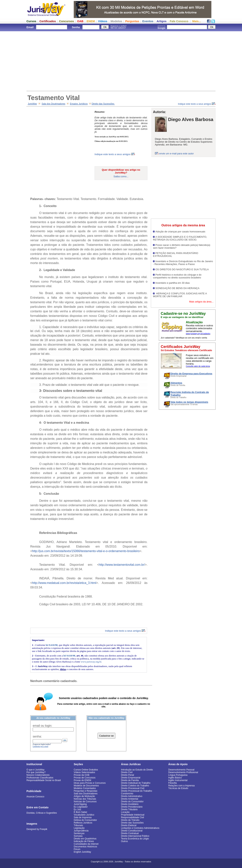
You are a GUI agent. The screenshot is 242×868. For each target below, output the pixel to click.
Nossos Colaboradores (38, 775)
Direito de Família (130, 780)
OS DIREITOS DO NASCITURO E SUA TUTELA (182, 269)
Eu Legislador (81, 807)
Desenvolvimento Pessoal (181, 770)
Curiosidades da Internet (86, 844)
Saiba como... (121, 176)
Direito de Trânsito (130, 820)
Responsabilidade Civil (132, 817)
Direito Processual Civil (133, 788)
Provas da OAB (82, 775)
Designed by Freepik (37, 829)
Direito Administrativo (132, 796)
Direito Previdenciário (132, 807)
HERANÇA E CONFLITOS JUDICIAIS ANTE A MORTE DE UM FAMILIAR (180, 295)
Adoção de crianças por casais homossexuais (180, 232)
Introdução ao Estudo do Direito (137, 770)
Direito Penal (128, 775)
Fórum (77, 849)
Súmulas (78, 836)
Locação (125, 812)
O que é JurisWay (35, 770)
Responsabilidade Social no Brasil (44, 780)
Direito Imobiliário (130, 804)
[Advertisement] (121, 61)
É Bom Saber (80, 812)
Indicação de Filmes (84, 841)
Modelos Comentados (85, 788)
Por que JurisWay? (36, 772)
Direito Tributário (129, 809)
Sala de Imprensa (83, 817)
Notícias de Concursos (85, 802)
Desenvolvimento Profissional (183, 772)
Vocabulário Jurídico (84, 815)
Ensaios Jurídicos (79, 104)
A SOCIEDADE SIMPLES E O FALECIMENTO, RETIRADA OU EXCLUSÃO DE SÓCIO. (180, 238)
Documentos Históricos (85, 847)
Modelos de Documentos (86, 786)
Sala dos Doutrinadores (53, 104)
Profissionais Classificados (40, 778)
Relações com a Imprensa (181, 786)
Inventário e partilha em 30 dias (173, 283)
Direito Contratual (130, 833)
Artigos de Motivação (84, 796)
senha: (37, 736)
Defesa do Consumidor (85, 820)
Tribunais (78, 825)
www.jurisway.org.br (91, 662)
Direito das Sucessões (103, 104)
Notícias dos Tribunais (85, 799)
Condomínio (127, 794)
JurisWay (32, 104)
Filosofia (173, 783)
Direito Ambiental (130, 799)
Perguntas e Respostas (86, 791)
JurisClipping (80, 804)
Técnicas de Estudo (178, 788)
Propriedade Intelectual (133, 815)
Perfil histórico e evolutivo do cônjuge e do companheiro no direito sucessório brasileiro (177, 276)
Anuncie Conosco (35, 797)
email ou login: (42, 726)
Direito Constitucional (132, 831)
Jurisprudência (81, 831)
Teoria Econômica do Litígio (135, 839)
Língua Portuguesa (178, 775)
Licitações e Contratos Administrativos (140, 828)
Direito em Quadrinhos (85, 839)
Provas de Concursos (85, 778)
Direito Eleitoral (129, 825)
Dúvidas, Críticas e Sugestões (42, 813)
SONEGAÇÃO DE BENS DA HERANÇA (177, 288)
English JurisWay (82, 852)
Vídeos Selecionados (84, 772)
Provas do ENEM (82, 780)
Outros (124, 841)
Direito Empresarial (131, 778)
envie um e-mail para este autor (176, 154)
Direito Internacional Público (135, 836)
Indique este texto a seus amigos (197, 104)
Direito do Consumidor (132, 802)
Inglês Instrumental (178, 780)
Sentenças (79, 833)
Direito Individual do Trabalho (136, 783)
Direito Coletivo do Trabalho (135, 786)
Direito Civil (127, 772)
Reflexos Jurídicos (83, 823)
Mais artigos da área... (201, 302)
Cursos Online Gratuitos (86, 770)
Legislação (79, 828)
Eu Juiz (77, 809)
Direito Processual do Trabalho (137, 791)
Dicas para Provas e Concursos (90, 783)
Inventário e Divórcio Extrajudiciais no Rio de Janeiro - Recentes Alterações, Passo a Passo (183, 263)
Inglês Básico (175, 778)
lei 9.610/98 (52, 645)
